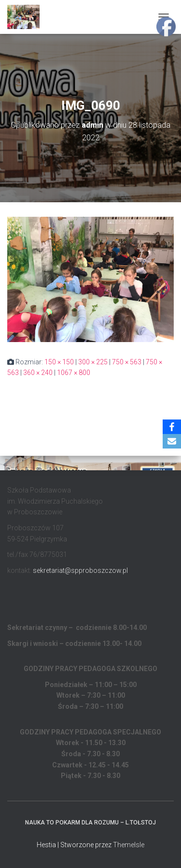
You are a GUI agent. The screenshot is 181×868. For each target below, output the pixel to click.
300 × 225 (93, 362)
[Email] (172, 441)
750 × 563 (127, 362)
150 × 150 (59, 362)
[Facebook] (172, 427)
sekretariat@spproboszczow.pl (80, 570)
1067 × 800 (74, 373)
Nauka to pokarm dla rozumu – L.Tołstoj (90, 823)
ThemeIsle (129, 845)
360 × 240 (38, 373)
